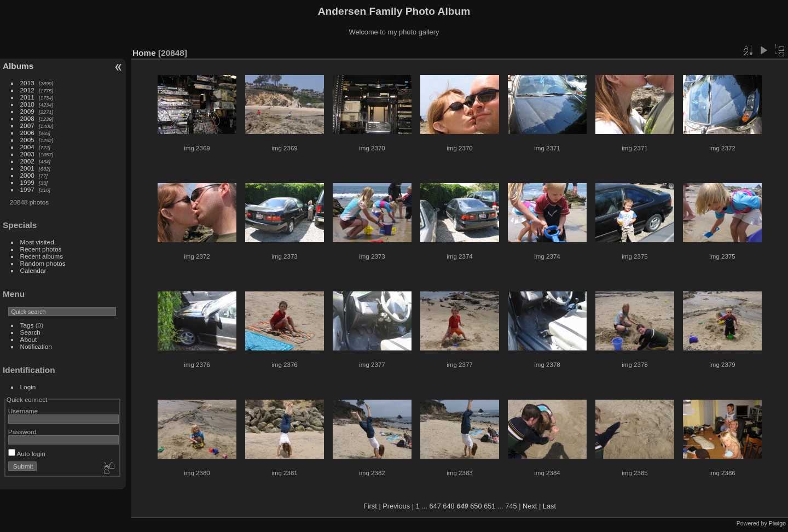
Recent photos (41, 249)
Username (23, 411)
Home (144, 53)
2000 (27, 175)
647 (435, 506)
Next (530, 506)
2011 (27, 97)
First (370, 506)
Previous (396, 506)
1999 (27, 182)
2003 (27, 154)
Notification (36, 346)
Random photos (43, 263)
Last (549, 506)
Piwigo (777, 523)
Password (22, 432)
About (29, 339)
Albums (18, 66)
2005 (27, 140)
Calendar (33, 270)
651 (489, 506)
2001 (27, 168)
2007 (27, 125)
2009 (27, 111)
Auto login (27, 454)
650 (476, 506)
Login (28, 387)
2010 (27, 104)
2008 (27, 118)
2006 (27, 133)
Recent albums (42, 256)
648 (448, 506)
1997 (27, 189)
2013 (27, 83)
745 (511, 506)
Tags (27, 325)
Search (30, 332)
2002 (27, 161)
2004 (27, 147)
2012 (27, 90)
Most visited (37, 242)
